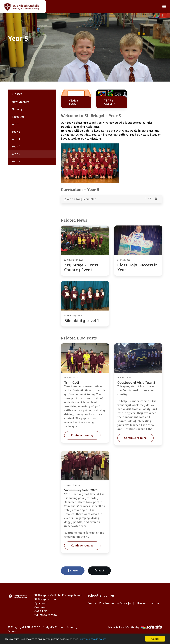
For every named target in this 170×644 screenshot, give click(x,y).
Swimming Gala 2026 (81, 490)
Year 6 (16, 161)
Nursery (17, 109)
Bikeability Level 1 (82, 321)
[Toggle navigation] (164, 7)
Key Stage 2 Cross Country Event (81, 267)
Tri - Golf (72, 383)
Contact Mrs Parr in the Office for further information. (124, 603)
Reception (18, 117)
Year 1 (16, 124)
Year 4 (16, 147)
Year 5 (16, 154)
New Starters (21, 102)
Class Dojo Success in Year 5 (138, 267)
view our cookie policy (93, 639)
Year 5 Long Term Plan (80, 199)
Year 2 (16, 132)
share (73, 571)
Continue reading (82, 435)
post (99, 571)
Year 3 (16, 139)
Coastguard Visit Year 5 (136, 383)
